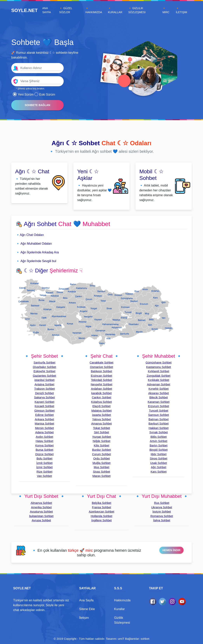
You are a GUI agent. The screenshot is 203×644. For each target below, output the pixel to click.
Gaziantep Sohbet (44, 376)
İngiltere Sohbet (101, 520)
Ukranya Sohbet (162, 507)
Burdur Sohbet (102, 450)
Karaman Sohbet (159, 402)
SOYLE (24, 10)
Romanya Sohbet (162, 516)
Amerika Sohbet (41, 507)
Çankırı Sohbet (101, 397)
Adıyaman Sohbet (158, 384)
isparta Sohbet (102, 415)
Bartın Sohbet (159, 445)
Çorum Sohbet (102, 454)
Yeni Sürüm (23, 95)
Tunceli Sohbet (159, 410)
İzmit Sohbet (44, 463)
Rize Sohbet (44, 472)
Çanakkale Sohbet (102, 362)
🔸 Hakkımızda (94, 10)
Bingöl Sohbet (158, 450)
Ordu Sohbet (101, 458)
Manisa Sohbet (44, 423)
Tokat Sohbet (101, 428)
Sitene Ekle (87, 609)
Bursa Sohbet (45, 450)
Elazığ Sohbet (101, 406)
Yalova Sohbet (101, 419)
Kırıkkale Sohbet (159, 380)
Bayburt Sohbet (158, 423)
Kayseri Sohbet (44, 402)
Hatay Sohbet (45, 441)
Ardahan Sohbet (101, 389)
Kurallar (119, 609)
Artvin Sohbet (159, 441)
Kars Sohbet (159, 472)
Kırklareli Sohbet (159, 371)
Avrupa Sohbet (41, 520)
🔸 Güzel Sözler (66, 10)
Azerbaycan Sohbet (102, 511)
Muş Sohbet (101, 467)
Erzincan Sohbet (101, 376)
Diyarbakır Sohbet (44, 367)
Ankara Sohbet (44, 419)
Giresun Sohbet (44, 410)
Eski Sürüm (45, 95)
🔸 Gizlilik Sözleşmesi (137, 10)
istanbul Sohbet (44, 380)
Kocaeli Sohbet (45, 406)
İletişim (84, 618)
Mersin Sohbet (45, 428)
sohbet (145, 639)
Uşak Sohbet (159, 463)
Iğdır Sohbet (159, 454)
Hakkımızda (122, 600)
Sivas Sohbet (101, 472)
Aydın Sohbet (44, 437)
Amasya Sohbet (101, 423)
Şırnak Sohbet (158, 432)
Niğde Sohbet (102, 441)
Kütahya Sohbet (102, 402)
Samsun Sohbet (159, 415)
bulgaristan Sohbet (41, 516)
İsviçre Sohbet (162, 511)
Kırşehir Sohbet (158, 389)
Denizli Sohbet (45, 393)
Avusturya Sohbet (41, 511)
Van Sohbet (44, 476)
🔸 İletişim (181, 10)
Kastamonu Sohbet (159, 367)
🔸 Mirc (166, 10)
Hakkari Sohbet (159, 428)
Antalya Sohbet (44, 384)
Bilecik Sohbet (158, 397)
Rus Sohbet (162, 503)
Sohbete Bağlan (37, 105)
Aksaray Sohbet (159, 393)
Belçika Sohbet (101, 503)
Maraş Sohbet (101, 476)
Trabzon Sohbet (44, 389)
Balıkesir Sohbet (101, 371)
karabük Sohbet (101, 393)
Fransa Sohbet (101, 507)
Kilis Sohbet (101, 445)
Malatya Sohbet (101, 410)
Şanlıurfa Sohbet (44, 362)
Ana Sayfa (50, 10)
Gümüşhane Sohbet (158, 362)
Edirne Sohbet (44, 415)
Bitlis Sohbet (158, 437)
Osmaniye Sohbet (101, 367)
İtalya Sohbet (162, 520)
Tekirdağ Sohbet (101, 380)
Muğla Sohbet (102, 463)
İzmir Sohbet (44, 467)
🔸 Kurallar (115, 10)
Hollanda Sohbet (102, 516)
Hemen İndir (171, 550)
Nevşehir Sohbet (102, 384)
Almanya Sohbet (41, 503)
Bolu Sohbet (44, 458)
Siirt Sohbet (101, 432)
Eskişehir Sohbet (45, 371)
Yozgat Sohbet (101, 437)
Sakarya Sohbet (45, 397)
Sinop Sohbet (159, 458)
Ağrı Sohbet (158, 467)
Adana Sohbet (44, 432)
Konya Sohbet (44, 445)
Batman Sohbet (158, 419)
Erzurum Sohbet (159, 406)
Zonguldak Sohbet (159, 376)
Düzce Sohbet (44, 454)
